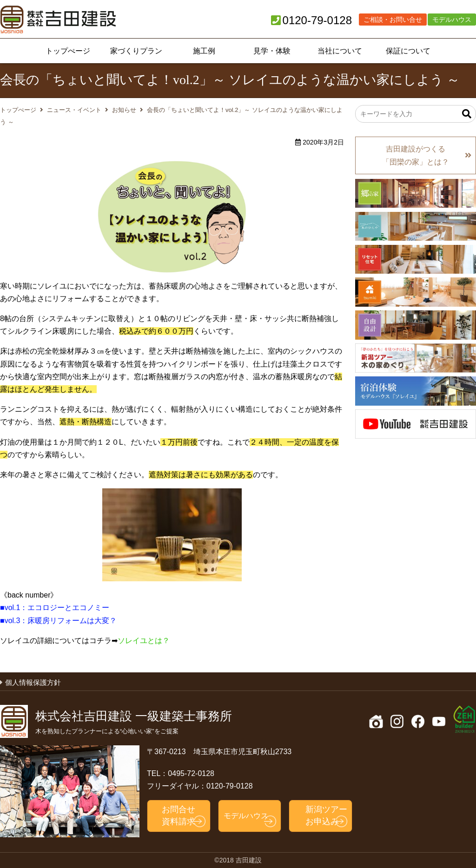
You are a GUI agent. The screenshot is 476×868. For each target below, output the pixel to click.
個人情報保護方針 (33, 682)
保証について (408, 51)
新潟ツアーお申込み (326, 815)
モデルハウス (452, 20)
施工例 (204, 51)
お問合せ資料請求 (178, 815)
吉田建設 (58, 20)
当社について (340, 51)
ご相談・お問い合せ (393, 20)
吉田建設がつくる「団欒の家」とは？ (416, 155)
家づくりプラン (136, 51)
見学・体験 (272, 51)
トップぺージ (68, 51)
